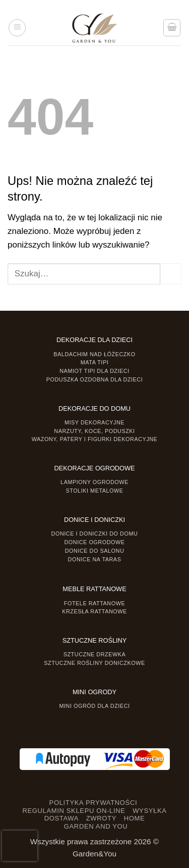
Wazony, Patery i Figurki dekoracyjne (95, 439)
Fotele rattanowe (94, 603)
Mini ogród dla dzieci (94, 706)
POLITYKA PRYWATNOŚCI (93, 803)
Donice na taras (95, 559)
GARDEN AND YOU (96, 826)
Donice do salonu (95, 551)
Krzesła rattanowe (94, 611)
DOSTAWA (61, 818)
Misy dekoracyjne (94, 422)
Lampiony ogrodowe (94, 482)
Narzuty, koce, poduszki (94, 431)
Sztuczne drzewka (95, 654)
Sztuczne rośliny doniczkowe (94, 663)
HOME (135, 818)
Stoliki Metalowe (94, 491)
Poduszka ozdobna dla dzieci (95, 379)
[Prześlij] (171, 274)
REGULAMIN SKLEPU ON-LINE (74, 811)
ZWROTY (101, 818)
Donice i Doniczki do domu (95, 534)
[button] (17, 28)
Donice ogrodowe (94, 542)
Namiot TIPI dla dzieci (94, 371)
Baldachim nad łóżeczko (94, 354)
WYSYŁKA (149, 811)
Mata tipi (94, 362)
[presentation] (20, 846)
